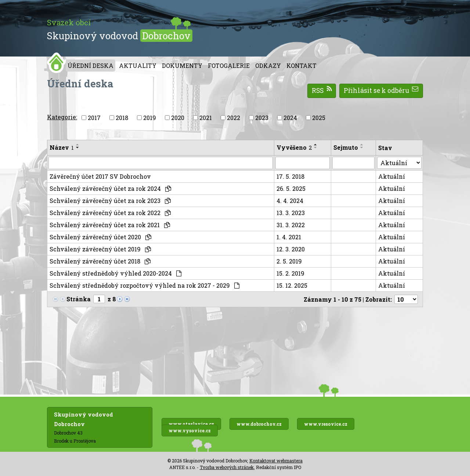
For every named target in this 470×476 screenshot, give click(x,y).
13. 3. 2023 (291, 213)
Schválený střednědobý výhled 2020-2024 (115, 273)
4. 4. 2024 (290, 201)
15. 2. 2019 (290, 273)
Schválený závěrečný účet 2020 (100, 237)
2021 (206, 118)
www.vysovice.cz (190, 430)
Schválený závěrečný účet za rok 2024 (110, 188)
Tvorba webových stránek (227, 467)
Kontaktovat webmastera (276, 461)
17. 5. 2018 (290, 176)
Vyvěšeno (294, 147)
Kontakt (301, 66)
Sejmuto (346, 147)
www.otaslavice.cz (191, 424)
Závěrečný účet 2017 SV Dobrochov (100, 176)
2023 (262, 118)
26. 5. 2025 (291, 188)
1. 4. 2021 (289, 237)
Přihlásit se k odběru (381, 90)
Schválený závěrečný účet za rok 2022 (110, 213)
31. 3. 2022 (291, 225)
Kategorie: (62, 117)
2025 (319, 118)
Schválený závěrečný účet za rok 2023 (110, 201)
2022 (234, 118)
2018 (122, 118)
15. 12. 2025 (292, 285)
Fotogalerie (229, 66)
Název (62, 147)
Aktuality (138, 66)
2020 (178, 118)
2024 (290, 118)
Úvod (56, 63)
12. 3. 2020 (291, 249)
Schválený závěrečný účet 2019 (100, 249)
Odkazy (268, 66)
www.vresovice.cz (326, 424)
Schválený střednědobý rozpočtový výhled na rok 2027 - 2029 (144, 285)
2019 (150, 118)
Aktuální (392, 176)
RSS (322, 90)
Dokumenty (182, 66)
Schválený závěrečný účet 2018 (100, 261)
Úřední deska (91, 66)
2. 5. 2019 (289, 261)
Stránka (79, 299)
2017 (94, 118)
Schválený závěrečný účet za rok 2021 (110, 225)
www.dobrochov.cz (259, 424)
